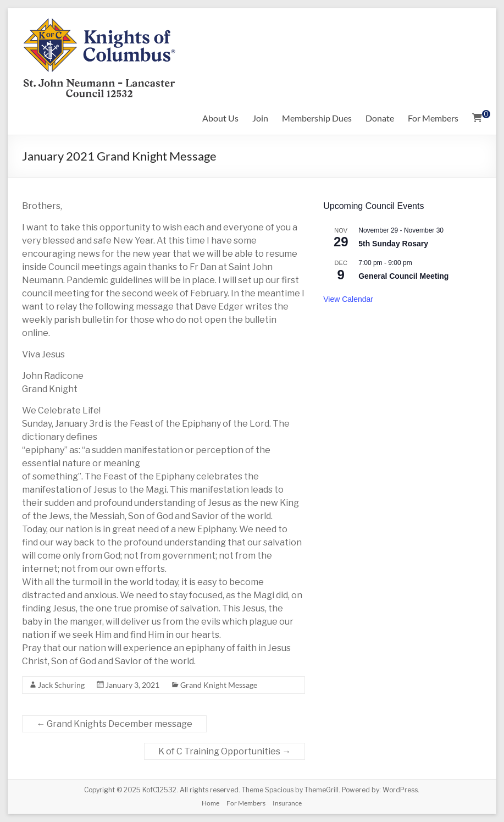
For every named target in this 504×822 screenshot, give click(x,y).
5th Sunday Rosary (393, 244)
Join (260, 118)
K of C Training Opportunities (225, 751)
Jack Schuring (61, 685)
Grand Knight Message (219, 685)
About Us (220, 118)
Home (211, 803)
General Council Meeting (403, 276)
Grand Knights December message (114, 724)
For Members (433, 118)
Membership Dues (317, 118)
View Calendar (348, 299)
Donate (380, 118)
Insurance (287, 803)
